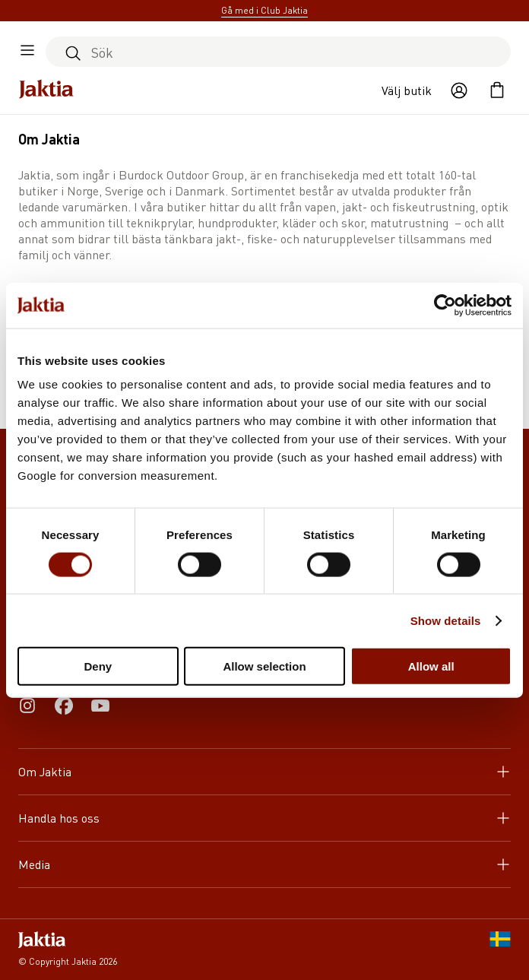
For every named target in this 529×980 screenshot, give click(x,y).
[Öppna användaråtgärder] (459, 90)
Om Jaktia (264, 771)
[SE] (500, 950)
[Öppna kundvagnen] (497, 90)
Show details (446, 620)
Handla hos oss (264, 818)
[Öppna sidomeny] (27, 52)
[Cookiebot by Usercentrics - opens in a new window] (445, 305)
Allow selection (264, 666)
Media (264, 864)
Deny (98, 666)
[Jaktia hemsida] (46, 90)
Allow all (431, 666)
